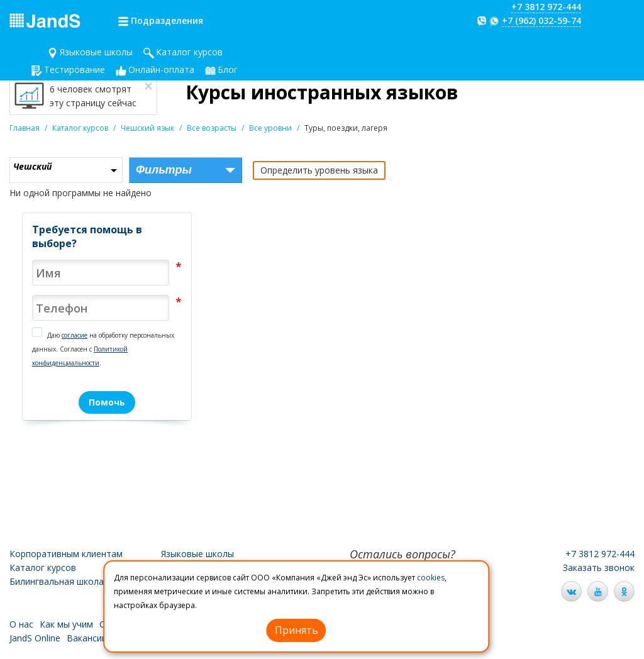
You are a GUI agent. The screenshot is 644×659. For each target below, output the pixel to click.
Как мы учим (66, 624)
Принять (297, 630)
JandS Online (35, 638)
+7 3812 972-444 (546, 7)
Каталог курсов (189, 52)
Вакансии (87, 638)
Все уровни (270, 128)
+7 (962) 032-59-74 (541, 20)
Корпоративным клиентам (66, 554)
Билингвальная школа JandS (69, 581)
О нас (21, 624)
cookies (431, 578)
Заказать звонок (599, 568)
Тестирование (75, 69)
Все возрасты (212, 128)
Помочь (107, 402)
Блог (228, 69)
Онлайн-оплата (161, 69)
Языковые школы (96, 52)
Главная (25, 128)
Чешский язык (147, 128)
